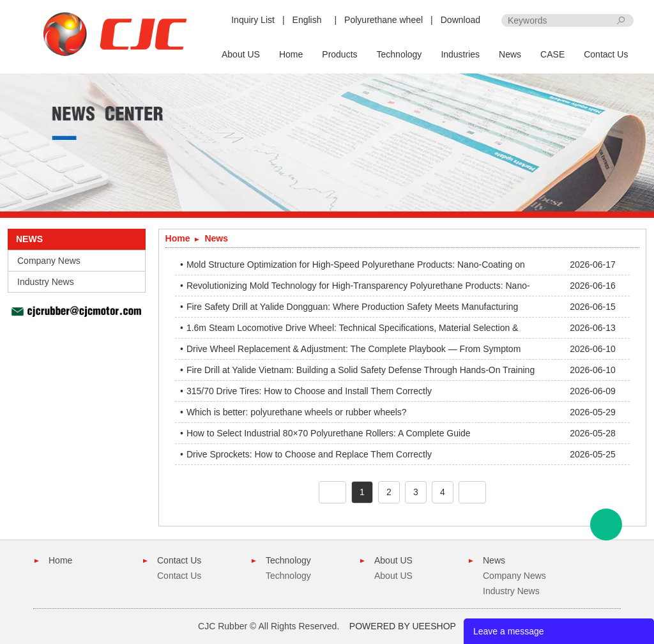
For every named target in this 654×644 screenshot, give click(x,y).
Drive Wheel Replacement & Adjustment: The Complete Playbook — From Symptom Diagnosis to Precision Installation (354, 351)
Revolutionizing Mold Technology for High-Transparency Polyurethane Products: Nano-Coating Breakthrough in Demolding (358, 288)
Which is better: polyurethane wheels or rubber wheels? (297, 412)
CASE (552, 54)
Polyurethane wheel (384, 20)
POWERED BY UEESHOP (403, 626)
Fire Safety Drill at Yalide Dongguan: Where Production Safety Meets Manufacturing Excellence (352, 309)
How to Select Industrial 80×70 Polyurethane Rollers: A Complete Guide (329, 433)
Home (291, 54)
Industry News (46, 282)
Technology (399, 54)
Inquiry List (253, 20)
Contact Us (606, 54)
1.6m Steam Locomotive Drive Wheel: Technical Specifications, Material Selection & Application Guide (353, 330)
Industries (460, 54)
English (307, 20)
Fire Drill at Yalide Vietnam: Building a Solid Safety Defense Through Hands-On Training (361, 370)
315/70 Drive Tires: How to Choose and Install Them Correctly (309, 391)
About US (241, 54)
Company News (49, 261)
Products (339, 54)
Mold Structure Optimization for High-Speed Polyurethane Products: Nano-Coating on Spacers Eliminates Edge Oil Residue (356, 267)
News (510, 54)
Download (460, 20)
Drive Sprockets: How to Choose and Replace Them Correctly (309, 454)
